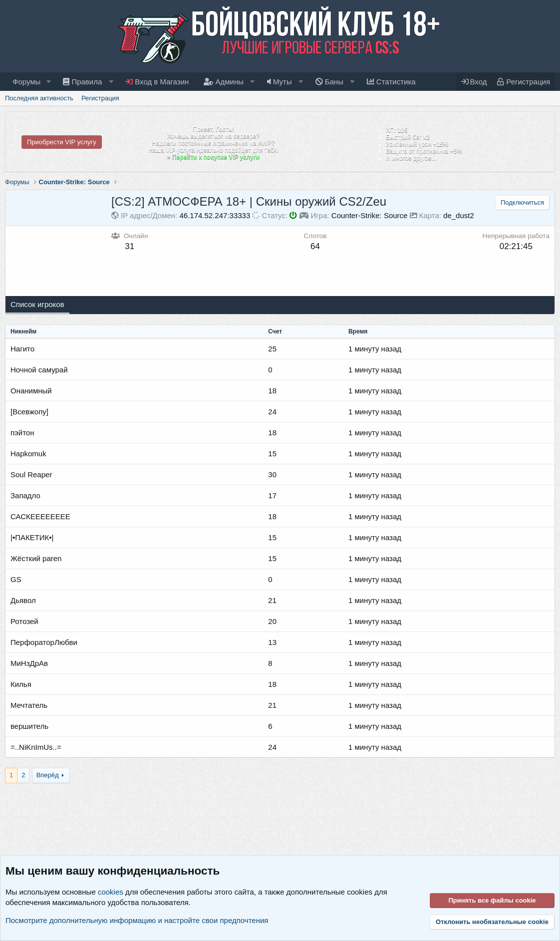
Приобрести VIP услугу (62, 142)
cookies (111, 892)
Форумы (26, 82)
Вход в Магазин (157, 82)
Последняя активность (39, 98)
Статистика (391, 82)
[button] (48, 82)
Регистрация (100, 98)
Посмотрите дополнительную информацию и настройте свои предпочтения (137, 920)
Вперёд (48, 775)
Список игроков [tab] (37, 304)
